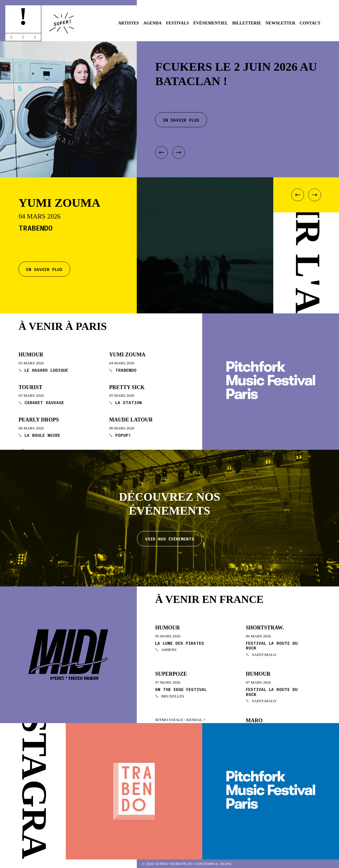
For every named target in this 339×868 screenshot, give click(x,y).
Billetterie (247, 23)
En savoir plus (44, 269)
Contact (310, 23)
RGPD (226, 864)
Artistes (129, 23)
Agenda (152, 23)
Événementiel (211, 23)
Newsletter (280, 23)
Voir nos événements (170, 539)
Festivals (177, 23)
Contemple (206, 864)
